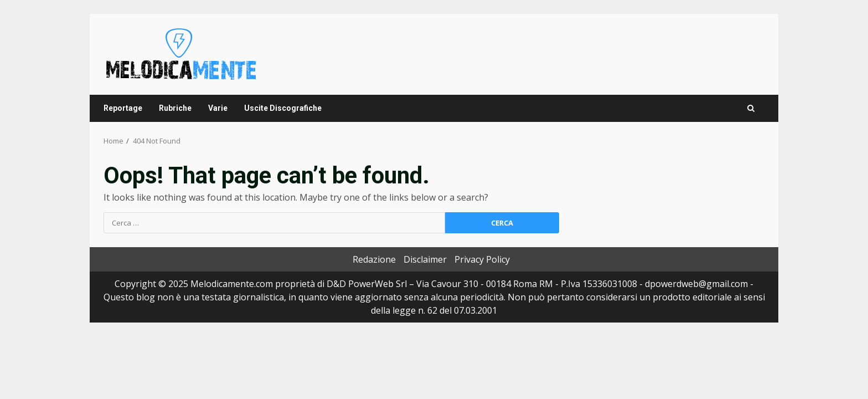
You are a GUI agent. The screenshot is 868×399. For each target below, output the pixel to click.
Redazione (374, 259)
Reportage (123, 108)
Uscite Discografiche (283, 108)
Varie (218, 108)
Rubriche (175, 108)
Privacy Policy (482, 259)
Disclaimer (425, 259)
